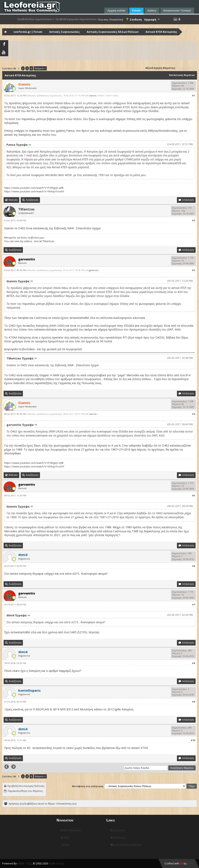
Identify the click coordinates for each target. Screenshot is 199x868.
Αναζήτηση (118, 830)
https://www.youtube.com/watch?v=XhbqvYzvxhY (34, 191)
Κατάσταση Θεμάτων (182, 75)
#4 (193, 414)
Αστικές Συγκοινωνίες (64, 32)
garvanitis (93, 270)
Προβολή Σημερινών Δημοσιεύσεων (76, 19)
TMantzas (26, 209)
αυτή (156, 103)
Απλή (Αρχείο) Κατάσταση (126, 845)
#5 (193, 495)
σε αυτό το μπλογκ (84, 103)
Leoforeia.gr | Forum (28, 32)
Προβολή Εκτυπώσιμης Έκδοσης (26, 786)
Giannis (93, 96)
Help (65, 838)
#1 (193, 95)
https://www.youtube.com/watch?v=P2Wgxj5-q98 (34, 188)
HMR (190, 863)
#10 (193, 740)
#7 (193, 604)
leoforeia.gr (118, 838)
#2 (193, 220)
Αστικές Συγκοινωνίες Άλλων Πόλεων (113, 32)
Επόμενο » (40, 68)
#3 (193, 270)
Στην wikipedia (132, 445)
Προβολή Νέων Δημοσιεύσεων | (36, 19)
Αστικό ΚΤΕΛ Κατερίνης (161, 32)
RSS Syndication (71, 830)
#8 (193, 663)
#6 (193, 566)
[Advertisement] (100, 50)
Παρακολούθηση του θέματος (25, 791)
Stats (65, 845)
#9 (193, 702)
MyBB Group (56, 863)
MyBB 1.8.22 (25, 863)
